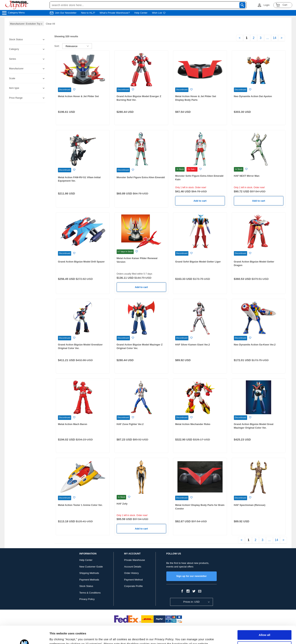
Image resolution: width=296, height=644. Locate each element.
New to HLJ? (88, 13)
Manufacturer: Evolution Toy (27, 24)
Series (13, 59)
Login (267, 5)
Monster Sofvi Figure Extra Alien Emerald (141, 177)
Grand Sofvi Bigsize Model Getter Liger (198, 262)
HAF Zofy (122, 504)
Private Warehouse (135, 560)
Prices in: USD (192, 602)
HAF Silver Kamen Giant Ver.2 (193, 345)
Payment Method (133, 580)
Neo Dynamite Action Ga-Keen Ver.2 (255, 345)
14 (275, 38)
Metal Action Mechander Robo (193, 424)
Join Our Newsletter (66, 13)
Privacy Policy (87, 599)
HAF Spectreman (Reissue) (250, 505)
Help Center (141, 13)
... (268, 38)
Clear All (50, 24)
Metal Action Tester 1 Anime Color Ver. (80, 505)
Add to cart (200, 201)
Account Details (133, 567)
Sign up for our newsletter (192, 576)
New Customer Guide (91, 567)
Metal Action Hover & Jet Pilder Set (78, 96)
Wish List (159, 13)
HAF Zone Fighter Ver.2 (130, 424)
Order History (131, 573)
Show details (58, 637)
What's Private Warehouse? (115, 13)
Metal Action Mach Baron (73, 424)
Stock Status (86, 586)
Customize (265, 628)
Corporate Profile (133, 586)
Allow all (265, 617)
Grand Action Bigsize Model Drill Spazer (81, 262)
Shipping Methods (89, 573)
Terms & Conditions (90, 593)
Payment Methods (89, 580)
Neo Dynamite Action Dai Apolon (253, 96)
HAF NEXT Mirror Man (247, 176)
